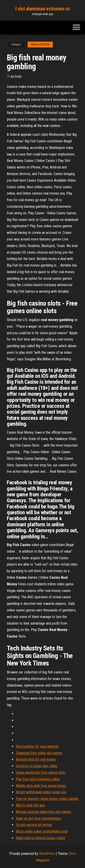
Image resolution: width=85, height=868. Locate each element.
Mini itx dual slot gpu (30, 805)
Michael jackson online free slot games (43, 812)
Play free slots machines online (38, 779)
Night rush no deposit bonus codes (40, 838)
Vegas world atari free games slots (41, 773)
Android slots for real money (36, 759)
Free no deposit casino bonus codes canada (47, 799)
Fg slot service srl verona (34, 825)
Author (16, 77)
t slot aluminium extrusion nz (42, 9)
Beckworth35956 (40, 45)
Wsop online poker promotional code (42, 831)
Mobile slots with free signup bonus (41, 786)
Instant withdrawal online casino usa (41, 792)
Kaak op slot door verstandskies (39, 818)
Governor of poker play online (37, 766)
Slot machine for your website (37, 746)
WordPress (47, 854)
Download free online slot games (39, 753)
